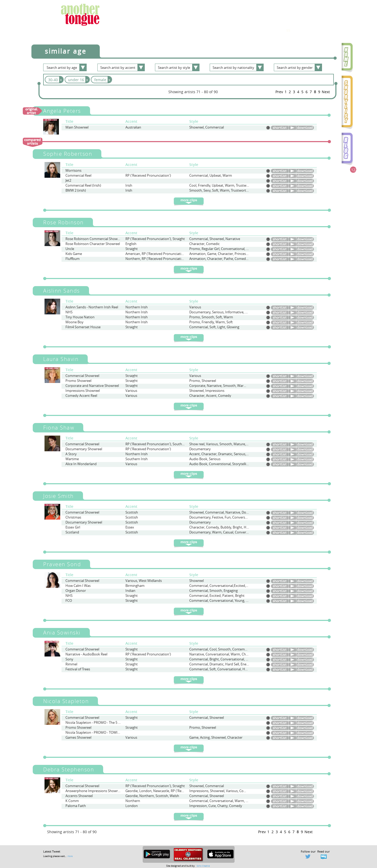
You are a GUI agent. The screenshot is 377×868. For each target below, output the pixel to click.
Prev (279, 92)
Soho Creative (203, 866)
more (70, 856)
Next (326, 92)
